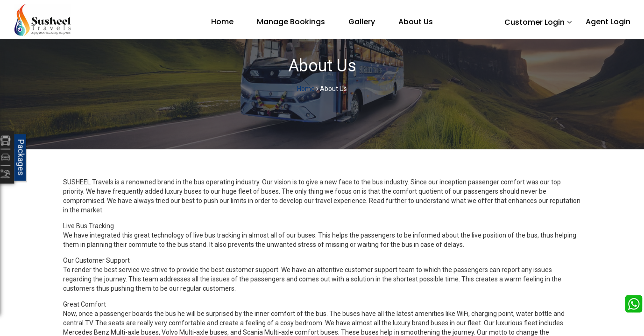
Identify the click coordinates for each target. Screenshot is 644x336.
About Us (416, 22)
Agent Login (608, 22)
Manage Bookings (291, 22)
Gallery (362, 22)
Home (222, 22)
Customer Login (534, 22)
